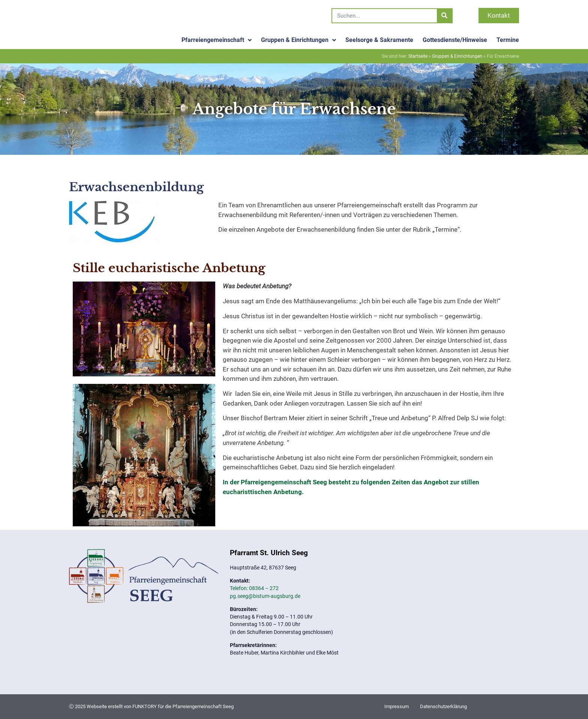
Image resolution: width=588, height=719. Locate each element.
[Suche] (444, 16)
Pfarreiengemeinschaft (217, 40)
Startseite (418, 56)
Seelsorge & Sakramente (379, 40)
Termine (508, 40)
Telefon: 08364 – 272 (254, 588)
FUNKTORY (145, 706)
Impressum (397, 706)
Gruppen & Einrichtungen (298, 40)
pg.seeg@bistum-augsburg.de (265, 596)
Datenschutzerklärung (443, 706)
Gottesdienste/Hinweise (455, 40)
